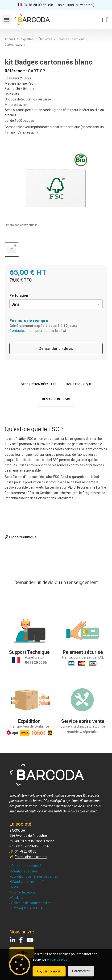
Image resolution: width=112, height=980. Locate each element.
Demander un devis (56, 348)
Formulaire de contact (31, 857)
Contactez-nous (22, 892)
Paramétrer (81, 971)
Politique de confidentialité (30, 903)
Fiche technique (79, 384)
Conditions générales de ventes (34, 876)
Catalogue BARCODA (26, 908)
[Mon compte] (103, 20)
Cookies (16, 898)
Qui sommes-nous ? (25, 866)
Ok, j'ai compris (49, 971)
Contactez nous (22, 331)
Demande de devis (56, 399)
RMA (14, 887)
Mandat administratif (26, 882)
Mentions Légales (23, 871)
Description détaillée (38, 384)
